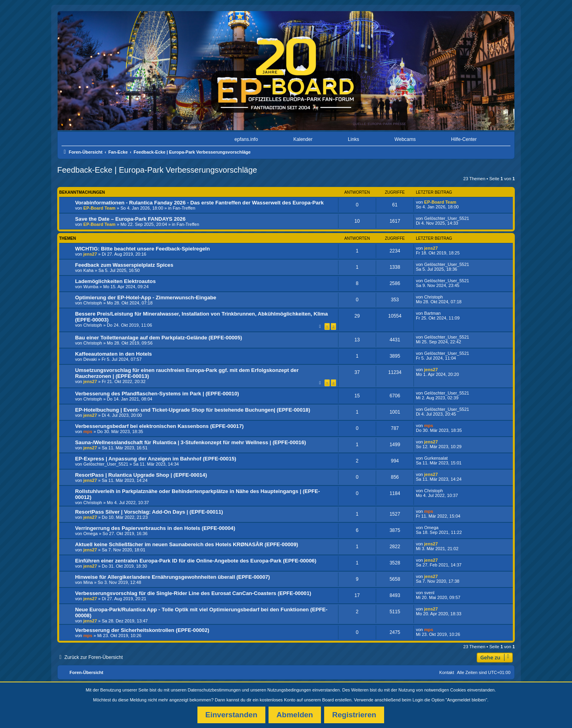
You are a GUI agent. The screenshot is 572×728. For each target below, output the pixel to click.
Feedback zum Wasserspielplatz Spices (124, 265)
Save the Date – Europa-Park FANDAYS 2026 (130, 219)
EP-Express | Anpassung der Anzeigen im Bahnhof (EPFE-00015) (156, 459)
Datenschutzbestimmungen (214, 690)
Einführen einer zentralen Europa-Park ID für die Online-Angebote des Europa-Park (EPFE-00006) (196, 561)
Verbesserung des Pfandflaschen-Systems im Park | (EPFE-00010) (157, 394)
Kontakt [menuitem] (447, 672)
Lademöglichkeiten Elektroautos (115, 281)
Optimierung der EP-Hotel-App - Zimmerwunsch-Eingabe (146, 298)
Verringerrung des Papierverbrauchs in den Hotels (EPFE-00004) (155, 528)
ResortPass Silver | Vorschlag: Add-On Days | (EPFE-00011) (149, 512)
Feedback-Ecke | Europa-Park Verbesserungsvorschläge (157, 170)
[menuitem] (85, 140)
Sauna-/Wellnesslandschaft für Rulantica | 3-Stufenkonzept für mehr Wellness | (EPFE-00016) (190, 442)
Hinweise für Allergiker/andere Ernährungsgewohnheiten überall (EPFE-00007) (173, 577)
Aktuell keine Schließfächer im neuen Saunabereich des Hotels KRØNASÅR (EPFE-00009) (186, 544)
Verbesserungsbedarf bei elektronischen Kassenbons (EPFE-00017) (159, 426)
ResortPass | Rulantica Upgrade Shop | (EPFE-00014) (141, 475)
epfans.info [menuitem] (246, 139)
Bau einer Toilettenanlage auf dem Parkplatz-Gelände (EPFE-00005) (158, 338)
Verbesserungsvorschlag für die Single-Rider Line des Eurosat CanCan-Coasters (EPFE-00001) (193, 593)
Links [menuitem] (354, 139)
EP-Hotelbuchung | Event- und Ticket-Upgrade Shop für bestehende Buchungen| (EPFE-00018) (193, 410)
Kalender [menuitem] (303, 139)
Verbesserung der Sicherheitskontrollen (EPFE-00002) (142, 630)
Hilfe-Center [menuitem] (464, 139)
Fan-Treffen (184, 208)
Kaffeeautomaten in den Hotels (113, 354)
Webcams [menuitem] (405, 139)
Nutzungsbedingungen (289, 690)
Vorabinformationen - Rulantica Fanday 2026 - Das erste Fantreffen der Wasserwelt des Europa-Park (199, 203)
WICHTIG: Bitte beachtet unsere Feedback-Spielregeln (142, 249)
